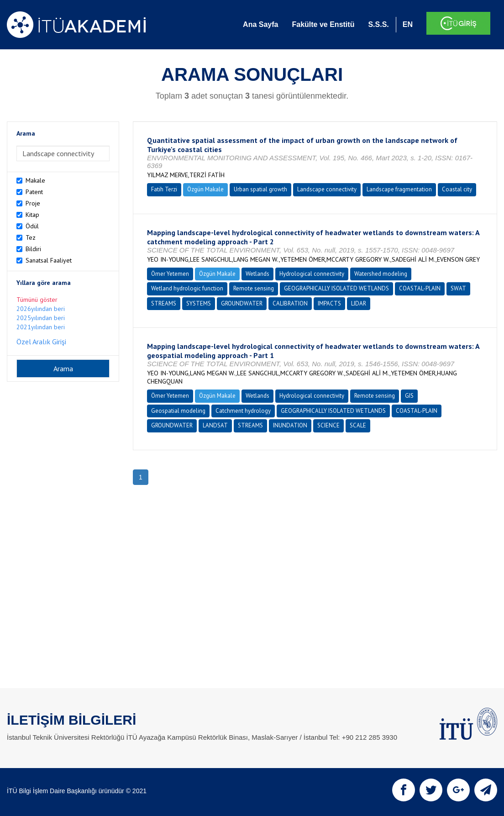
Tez (31, 237)
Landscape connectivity (327, 189)
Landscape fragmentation (399, 189)
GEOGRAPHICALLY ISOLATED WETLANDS (336, 288)
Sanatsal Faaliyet (49, 260)
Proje (33, 203)
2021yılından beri (41, 327)
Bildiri (33, 249)
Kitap (32, 215)
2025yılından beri (41, 318)
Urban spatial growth (260, 189)
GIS (409, 396)
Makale (35, 180)
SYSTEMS (199, 303)
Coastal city (457, 189)
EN (408, 24)
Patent (34, 192)
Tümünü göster (37, 300)
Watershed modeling (381, 274)
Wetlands (257, 274)
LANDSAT (215, 425)
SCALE (358, 425)
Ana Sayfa (260, 24)
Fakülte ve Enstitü (323, 24)
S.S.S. (378, 24)
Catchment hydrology (243, 411)
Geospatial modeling (178, 411)
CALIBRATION (290, 303)
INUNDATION (290, 425)
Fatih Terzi (164, 189)
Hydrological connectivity (312, 274)
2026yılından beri (41, 309)
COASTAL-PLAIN (420, 288)
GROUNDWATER (242, 303)
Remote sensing (254, 288)
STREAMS (164, 303)
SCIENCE (328, 425)
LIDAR (359, 303)
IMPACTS (329, 303)
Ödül (32, 226)
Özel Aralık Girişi (41, 342)
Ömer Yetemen (170, 274)
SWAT (458, 288)
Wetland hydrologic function (187, 288)
